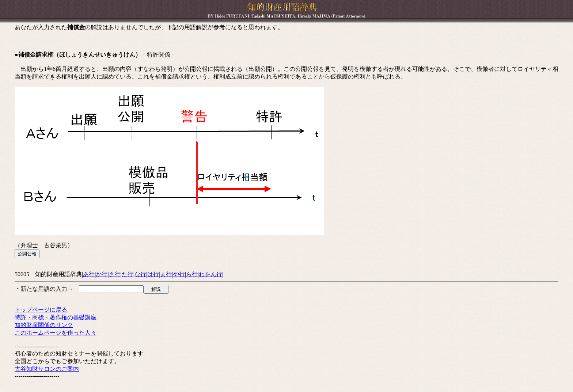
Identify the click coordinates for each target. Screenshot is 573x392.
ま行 (166, 274)
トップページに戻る (41, 310)
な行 (140, 274)
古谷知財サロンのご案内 (47, 369)
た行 (128, 274)
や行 (179, 274)
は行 (153, 274)
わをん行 (210, 274)
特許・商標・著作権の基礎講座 (56, 317)
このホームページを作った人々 (56, 333)
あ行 (89, 274)
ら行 (192, 274)
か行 (102, 274)
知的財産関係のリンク (44, 325)
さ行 (115, 274)
